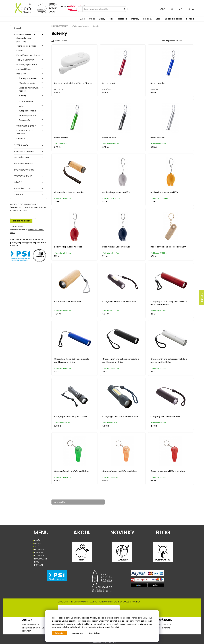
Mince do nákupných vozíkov (29, 89)
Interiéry (135, 19)
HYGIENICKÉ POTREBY (24, 164)
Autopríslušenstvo (27, 111)
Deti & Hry (21, 74)
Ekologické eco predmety (24, 40)
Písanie (20, 51)
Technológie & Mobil (26, 46)
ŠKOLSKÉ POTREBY (23, 158)
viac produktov (61, 502)
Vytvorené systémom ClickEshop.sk (102, 642)
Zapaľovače (25, 120)
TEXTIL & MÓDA (21, 145)
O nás (92, 19)
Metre (21, 106)
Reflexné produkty (27, 115)
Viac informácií (112, 627)
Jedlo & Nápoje (24, 69)
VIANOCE (19, 195)
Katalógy (148, 19)
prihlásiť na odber (21, 221)
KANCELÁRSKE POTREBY (25, 151)
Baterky (23, 96)
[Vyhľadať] (79, 9)
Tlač (111, 19)
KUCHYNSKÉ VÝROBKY (24, 170)
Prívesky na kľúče (27, 83)
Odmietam (95, 633)
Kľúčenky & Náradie (27, 78)
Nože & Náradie (26, 102)
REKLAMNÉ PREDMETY (25, 34)
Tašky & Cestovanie (26, 60)
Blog (158, 19)
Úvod (82, 19)
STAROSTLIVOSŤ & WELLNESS (25, 132)
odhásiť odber (17, 227)
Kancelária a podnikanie (28, 55)
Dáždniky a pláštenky (27, 64)
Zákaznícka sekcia (173, 19)
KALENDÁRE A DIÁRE (23, 188)
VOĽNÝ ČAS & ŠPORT (26, 126)
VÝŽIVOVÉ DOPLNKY (23, 176)
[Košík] (190, 9)
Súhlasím (60, 633)
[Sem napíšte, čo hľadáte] (105, 9)
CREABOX (21, 138)
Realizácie (122, 19)
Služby (102, 19)
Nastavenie (77, 633)
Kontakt (190, 19)
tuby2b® (18, 182)
